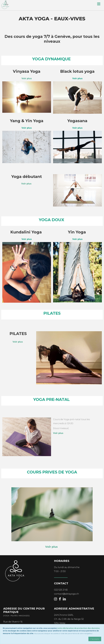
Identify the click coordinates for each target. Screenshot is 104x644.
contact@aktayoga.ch (66, 594)
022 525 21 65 (61, 590)
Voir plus (26, 184)
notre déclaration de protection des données (78, 628)
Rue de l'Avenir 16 (13, 622)
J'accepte (95, 639)
